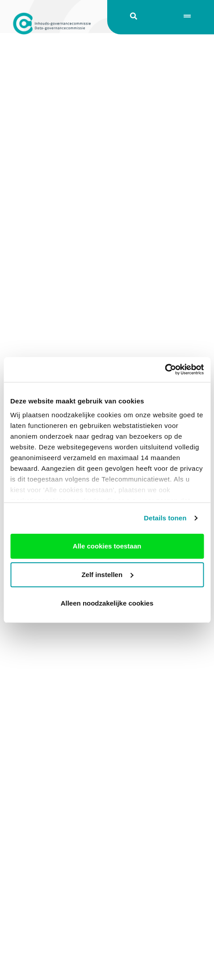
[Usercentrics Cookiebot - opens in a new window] (165, 370)
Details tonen (165, 518)
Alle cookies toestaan (107, 546)
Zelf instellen (107, 575)
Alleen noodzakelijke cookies (107, 603)
